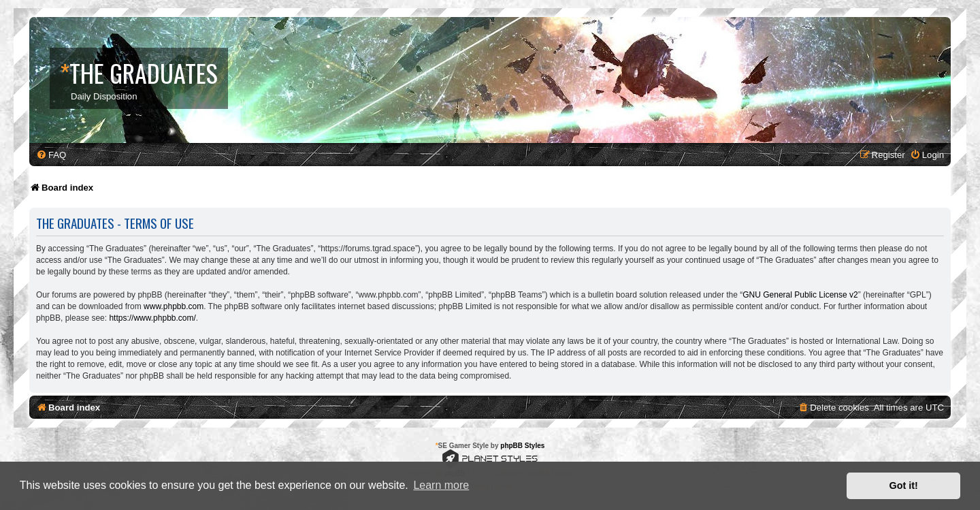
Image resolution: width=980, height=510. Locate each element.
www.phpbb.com (174, 306)
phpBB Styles (522, 446)
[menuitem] (51, 155)
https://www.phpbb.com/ (152, 318)
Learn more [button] (441, 485)
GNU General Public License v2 (800, 295)
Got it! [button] (904, 485)
